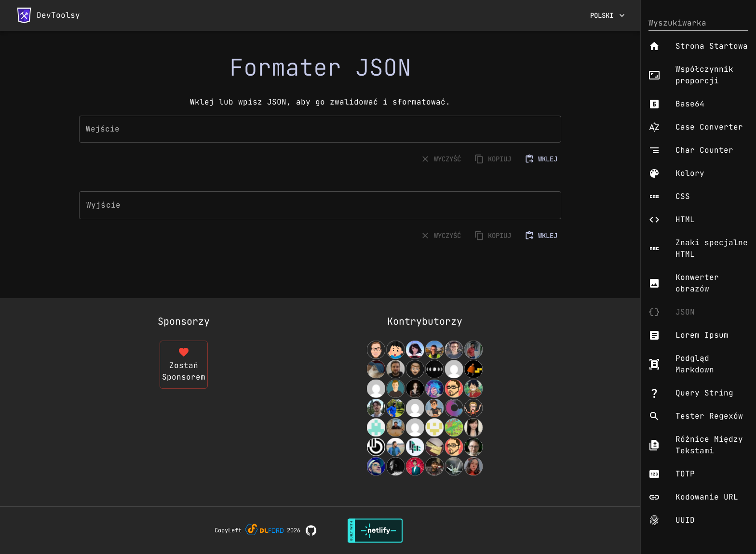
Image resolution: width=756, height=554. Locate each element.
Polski (607, 16)
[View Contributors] (425, 408)
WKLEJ (542, 159)
